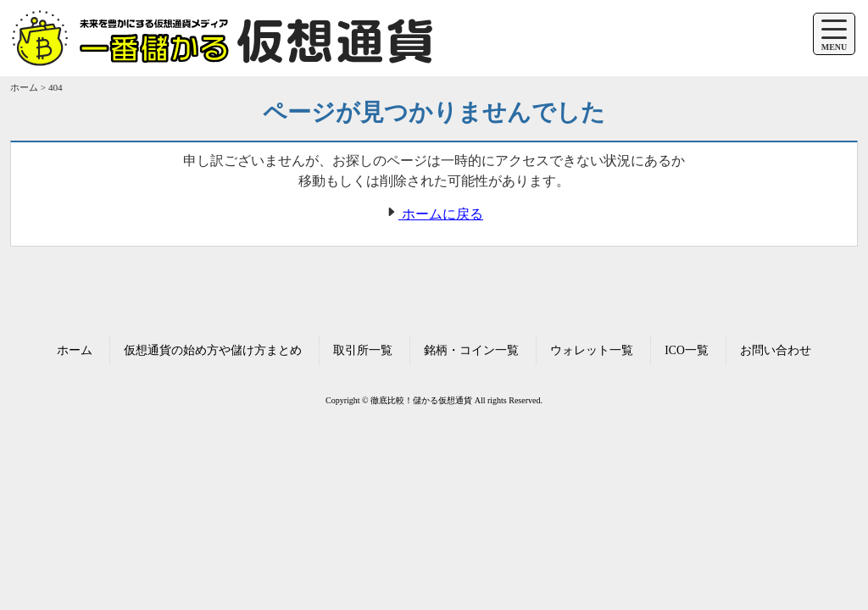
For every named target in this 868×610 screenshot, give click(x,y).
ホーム (75, 350)
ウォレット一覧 (592, 350)
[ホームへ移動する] (222, 57)
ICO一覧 (686, 350)
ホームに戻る (434, 214)
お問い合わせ (776, 350)
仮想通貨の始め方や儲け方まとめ (213, 350)
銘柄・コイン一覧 (471, 350)
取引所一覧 (363, 350)
